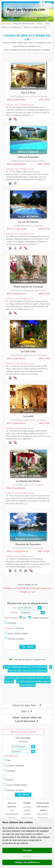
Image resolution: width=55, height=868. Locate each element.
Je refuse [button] (27, 856)
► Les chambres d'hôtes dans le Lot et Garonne (34, 683)
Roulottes (27, 814)
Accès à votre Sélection (23, 732)
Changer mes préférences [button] (27, 862)
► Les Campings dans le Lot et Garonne (25, 667)
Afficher (28, 647)
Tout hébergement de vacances (12, 814)
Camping (10, 623)
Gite (23, 618)
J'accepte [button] (27, 850)
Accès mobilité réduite (16, 633)
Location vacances (38, 618)
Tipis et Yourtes (27, 818)
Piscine (19, 628)
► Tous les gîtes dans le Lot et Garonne (30, 669)
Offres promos (43, 814)
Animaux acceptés (15, 638)
